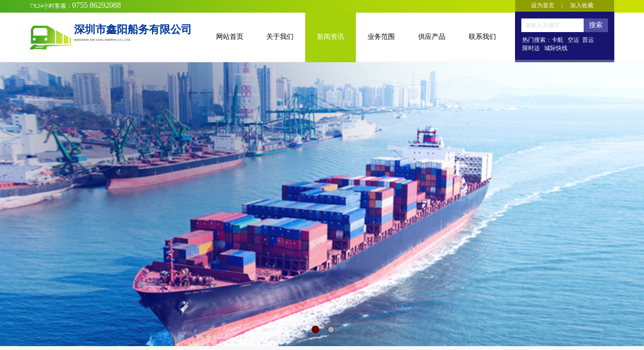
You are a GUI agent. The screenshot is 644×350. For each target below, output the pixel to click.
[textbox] (552, 25)
